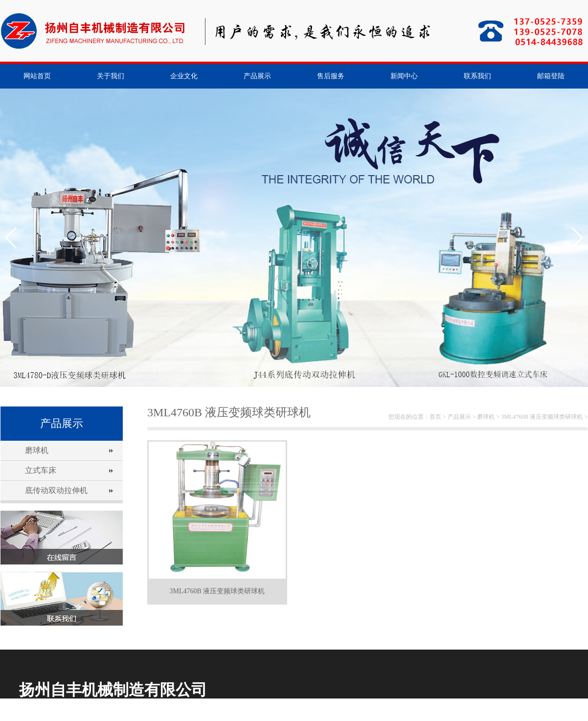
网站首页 (37, 76)
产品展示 (257, 76)
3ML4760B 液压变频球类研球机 (542, 417)
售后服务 (331, 76)
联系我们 (477, 76)
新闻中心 (404, 76)
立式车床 (41, 470)
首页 (435, 417)
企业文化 (184, 76)
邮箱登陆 (551, 76)
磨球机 (37, 450)
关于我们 (111, 76)
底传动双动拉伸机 (56, 490)
